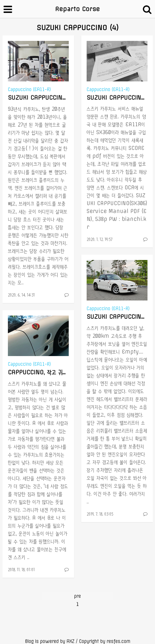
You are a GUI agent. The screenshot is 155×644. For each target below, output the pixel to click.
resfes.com (118, 641)
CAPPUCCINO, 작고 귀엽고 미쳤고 (47, 372)
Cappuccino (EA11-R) (29, 89)
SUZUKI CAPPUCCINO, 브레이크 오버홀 (55, 98)
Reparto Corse (77, 9)
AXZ (71, 641)
